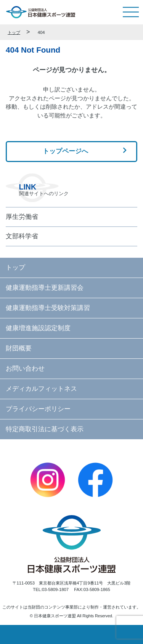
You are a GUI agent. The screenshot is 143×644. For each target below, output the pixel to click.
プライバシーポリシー (38, 409)
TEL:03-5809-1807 (51, 589)
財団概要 (19, 348)
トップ (14, 32)
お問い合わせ (25, 368)
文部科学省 (22, 236)
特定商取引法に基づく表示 (45, 429)
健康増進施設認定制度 (38, 328)
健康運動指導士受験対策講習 (48, 308)
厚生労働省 (22, 217)
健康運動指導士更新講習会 (45, 287)
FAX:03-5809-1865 (92, 589)
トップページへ (65, 151)
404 (41, 32)
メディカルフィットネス (41, 389)
